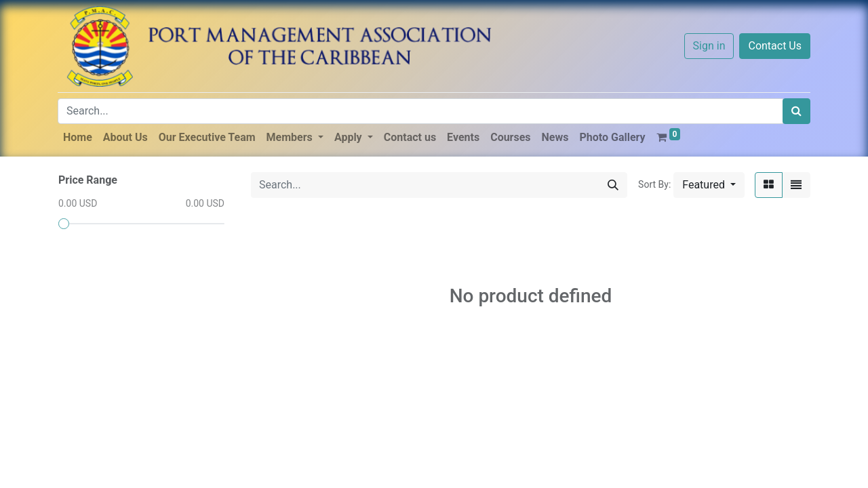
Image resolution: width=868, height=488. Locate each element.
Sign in (709, 46)
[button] (709, 185)
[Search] (796, 111)
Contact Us (775, 46)
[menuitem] (78, 138)
